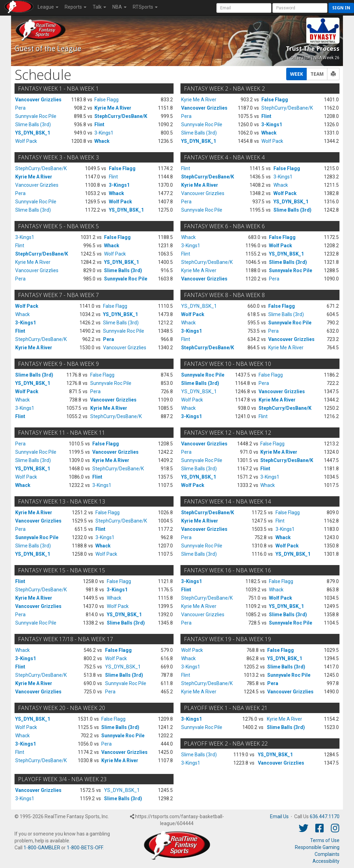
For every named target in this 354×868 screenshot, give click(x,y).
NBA (119, 7)
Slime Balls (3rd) (33, 124)
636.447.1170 (325, 816)
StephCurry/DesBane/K (121, 116)
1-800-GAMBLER (42, 848)
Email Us (279, 816)
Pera (20, 108)
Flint (99, 124)
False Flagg (106, 100)
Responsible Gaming (317, 847)
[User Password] (300, 8)
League (48, 7)
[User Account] (244, 8)
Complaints (327, 854)
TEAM (317, 74)
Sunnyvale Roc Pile (36, 116)
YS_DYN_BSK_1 (33, 133)
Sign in (341, 8)
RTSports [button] (145, 7)
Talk (99, 7)
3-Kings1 (104, 133)
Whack (102, 141)
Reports (76, 7)
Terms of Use (325, 840)
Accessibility (326, 861)
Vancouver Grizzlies (38, 100)
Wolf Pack (26, 141)
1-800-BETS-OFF (85, 848)
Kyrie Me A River (113, 108)
